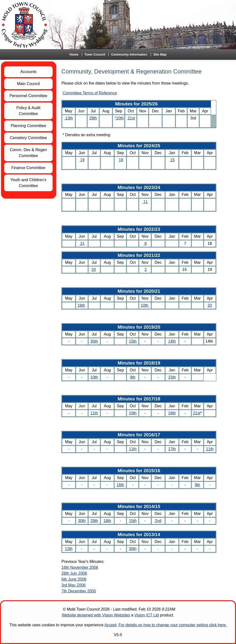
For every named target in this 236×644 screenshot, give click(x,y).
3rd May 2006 (74, 585)
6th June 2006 (74, 579)
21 (82, 243)
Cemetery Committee (28, 138)
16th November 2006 (80, 567)
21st (131, 118)
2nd (158, 521)
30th (94, 341)
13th (69, 118)
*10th (119, 118)
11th (94, 413)
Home (74, 54)
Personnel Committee (29, 96)
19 (82, 160)
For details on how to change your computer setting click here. (173, 625)
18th (107, 521)
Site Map (160, 54)
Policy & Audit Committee (29, 111)
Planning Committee (28, 126)
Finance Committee (28, 168)
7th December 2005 (79, 591)
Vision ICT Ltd (147, 615)
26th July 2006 (74, 573)
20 (94, 270)
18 (121, 160)
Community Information (129, 54)
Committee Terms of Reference (90, 93)
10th (145, 305)
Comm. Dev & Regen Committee (28, 153)
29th (93, 118)
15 (172, 160)
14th (172, 341)
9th (133, 377)
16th (81, 305)
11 (145, 202)
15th (133, 341)
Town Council (95, 54)
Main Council (28, 84)
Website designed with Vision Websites (96, 615)
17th (172, 449)
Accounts (29, 72)
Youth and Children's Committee (28, 183)
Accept (110, 625)
